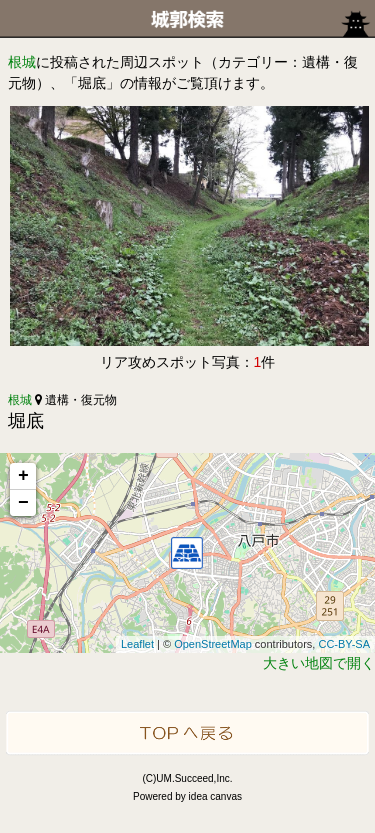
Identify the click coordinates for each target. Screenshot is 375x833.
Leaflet (137, 644)
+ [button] (23, 476)
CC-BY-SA (344, 644)
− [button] (23, 503)
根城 (22, 62)
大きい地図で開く (319, 663)
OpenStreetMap (213, 644)
